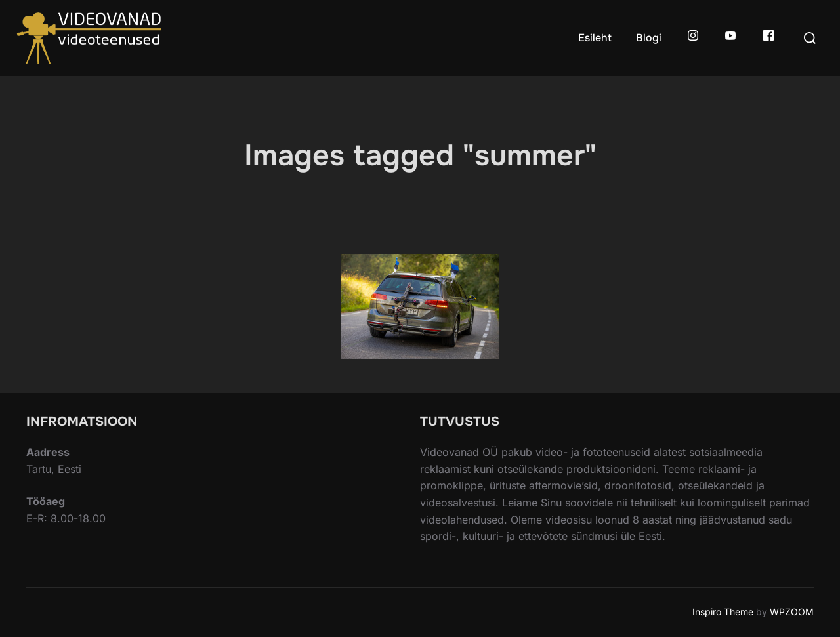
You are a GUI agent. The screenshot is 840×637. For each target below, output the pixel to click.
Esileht (595, 38)
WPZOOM (792, 612)
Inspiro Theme (723, 612)
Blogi (649, 38)
